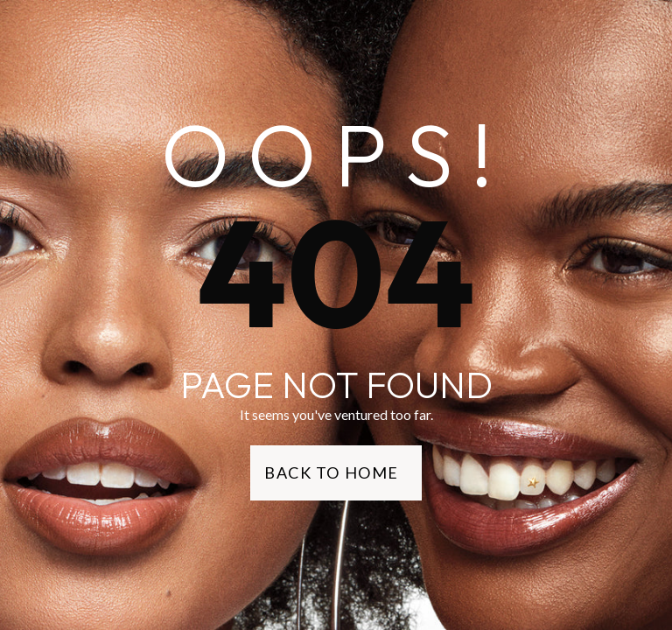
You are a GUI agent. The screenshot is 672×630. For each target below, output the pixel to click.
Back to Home (331, 472)
